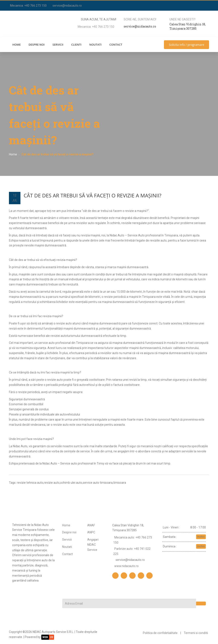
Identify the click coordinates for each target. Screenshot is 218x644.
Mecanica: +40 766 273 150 (28, 6)
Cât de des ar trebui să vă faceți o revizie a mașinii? (93, 195)
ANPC (91, 532)
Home (16, 45)
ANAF (91, 525)
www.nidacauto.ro (126, 566)
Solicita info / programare (186, 45)
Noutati (95, 45)
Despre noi (37, 45)
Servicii (58, 45)
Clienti (76, 45)
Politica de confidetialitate (160, 633)
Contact (116, 45)
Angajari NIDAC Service (93, 545)
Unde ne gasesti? (182, 19)
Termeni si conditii (196, 633)
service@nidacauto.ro (67, 6)
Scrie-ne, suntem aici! (140, 19)
